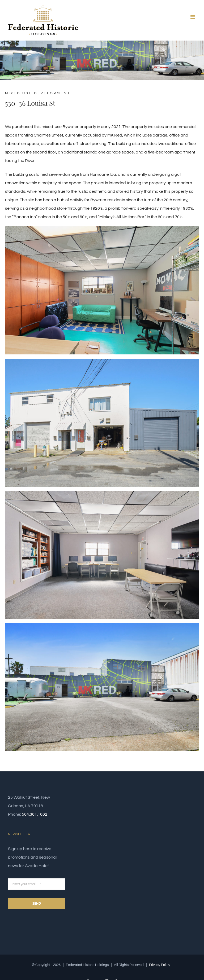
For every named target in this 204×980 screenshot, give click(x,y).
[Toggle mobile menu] (193, 17)
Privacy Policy (160, 965)
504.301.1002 (35, 814)
